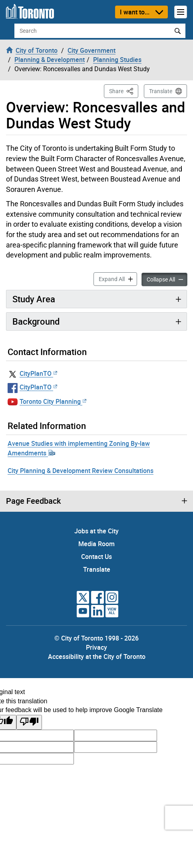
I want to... (135, 12)
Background (36, 321)
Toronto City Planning (53, 401)
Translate (161, 91)
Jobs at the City (96, 531)
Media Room (96, 544)
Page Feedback (33, 501)
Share (124, 91)
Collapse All (167, 279)
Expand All (118, 278)
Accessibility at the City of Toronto (97, 656)
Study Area (34, 299)
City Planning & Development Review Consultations (81, 471)
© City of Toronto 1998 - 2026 (96, 638)
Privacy (96, 647)
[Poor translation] (29, 722)
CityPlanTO (38, 373)
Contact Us (96, 557)
